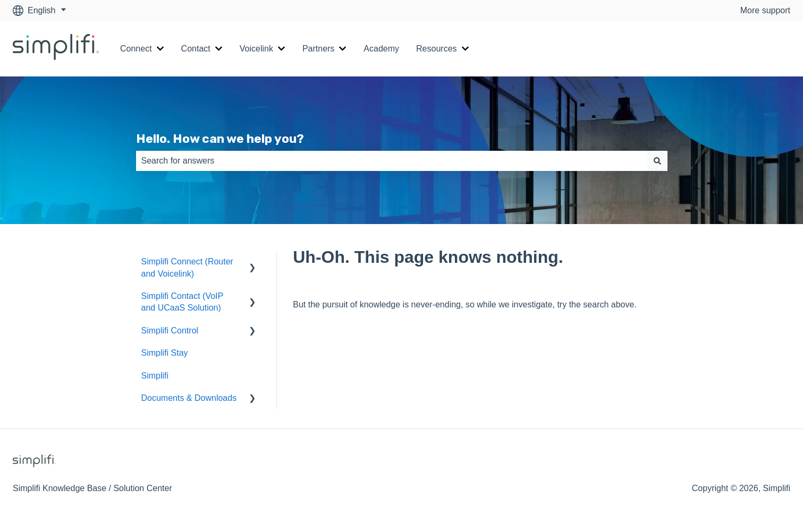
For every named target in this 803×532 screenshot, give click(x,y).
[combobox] (392, 161)
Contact (196, 49)
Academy (381, 49)
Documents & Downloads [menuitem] (189, 398)
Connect (136, 49)
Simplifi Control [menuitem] (170, 331)
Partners (318, 49)
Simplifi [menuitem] (155, 376)
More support (765, 10)
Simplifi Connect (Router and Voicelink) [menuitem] (187, 267)
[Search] (657, 161)
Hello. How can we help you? (220, 139)
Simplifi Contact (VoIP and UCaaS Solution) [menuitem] (182, 302)
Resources (436, 49)
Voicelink (256, 49)
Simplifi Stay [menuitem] (165, 353)
